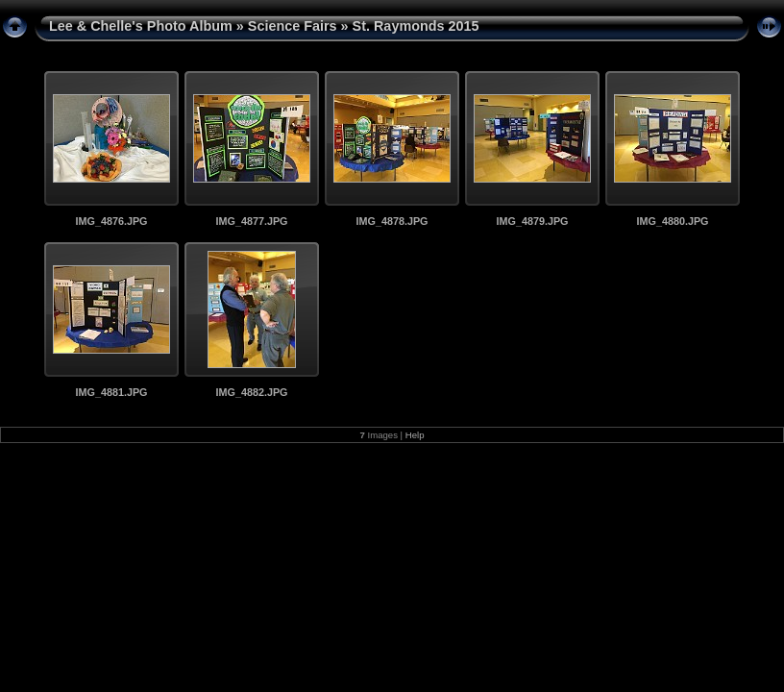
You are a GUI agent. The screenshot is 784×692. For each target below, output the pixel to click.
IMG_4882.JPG (251, 392)
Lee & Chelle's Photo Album (141, 26)
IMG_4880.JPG (672, 221)
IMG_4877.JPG (251, 221)
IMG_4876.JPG (111, 221)
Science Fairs (293, 26)
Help (415, 435)
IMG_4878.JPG (392, 221)
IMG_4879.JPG (532, 221)
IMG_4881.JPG (111, 392)
